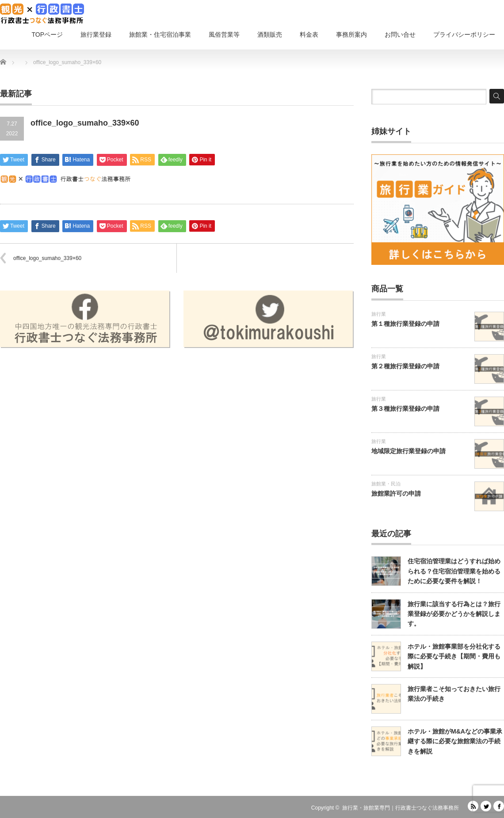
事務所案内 (351, 34)
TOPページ (47, 34)
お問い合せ (400, 34)
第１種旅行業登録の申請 (405, 324)
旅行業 (379, 314)
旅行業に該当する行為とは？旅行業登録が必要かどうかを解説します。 (454, 614)
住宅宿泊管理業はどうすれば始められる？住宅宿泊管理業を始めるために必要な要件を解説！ (454, 571)
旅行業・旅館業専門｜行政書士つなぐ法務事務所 (401, 808)
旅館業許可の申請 (396, 493)
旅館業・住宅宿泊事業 (160, 34)
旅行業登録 (96, 34)
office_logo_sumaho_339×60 (47, 258)
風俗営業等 (224, 34)
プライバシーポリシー (464, 34)
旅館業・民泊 (386, 484)
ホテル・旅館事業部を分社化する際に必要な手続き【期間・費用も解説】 (454, 656)
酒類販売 (270, 34)
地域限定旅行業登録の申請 (409, 451)
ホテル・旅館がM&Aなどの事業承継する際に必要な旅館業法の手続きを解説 (455, 741)
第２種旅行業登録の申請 (405, 366)
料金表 (309, 34)
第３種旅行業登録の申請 (405, 409)
